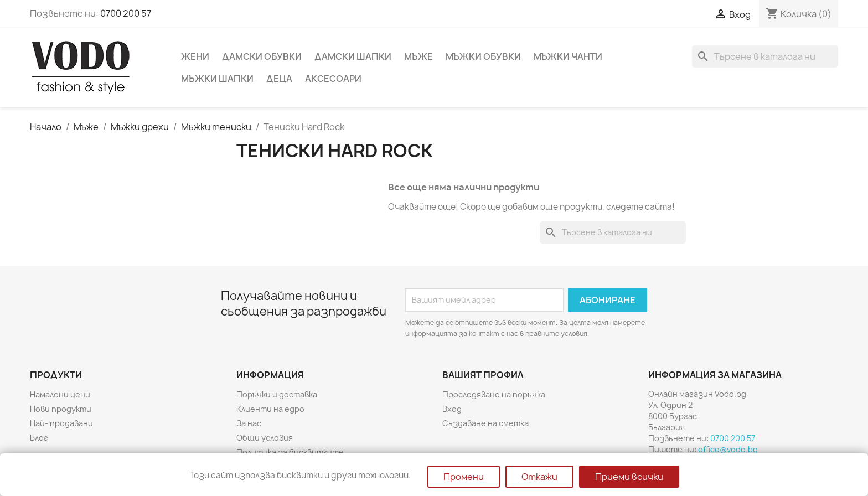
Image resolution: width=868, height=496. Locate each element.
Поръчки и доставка (277, 394)
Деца (279, 79)
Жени (195, 56)
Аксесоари (333, 79)
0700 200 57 (126, 13)
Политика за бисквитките (290, 452)
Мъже (418, 56)
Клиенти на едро (270, 409)
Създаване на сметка (485, 423)
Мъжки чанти (568, 56)
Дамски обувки (262, 56)
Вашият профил (483, 375)
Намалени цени (60, 394)
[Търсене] (765, 56)
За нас (249, 423)
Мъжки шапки (217, 79)
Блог (39, 438)
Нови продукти (61, 409)
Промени (464, 477)
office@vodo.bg (728, 449)
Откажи (539, 477)
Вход (452, 409)
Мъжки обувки (483, 56)
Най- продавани (61, 423)
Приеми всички (629, 477)
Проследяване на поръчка (494, 394)
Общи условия (265, 438)
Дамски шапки (353, 56)
